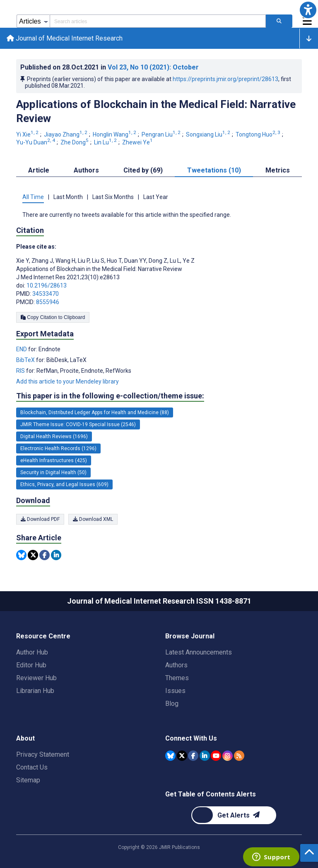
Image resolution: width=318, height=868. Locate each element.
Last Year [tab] (156, 197)
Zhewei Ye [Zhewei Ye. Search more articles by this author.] (138, 142)
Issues (175, 691)
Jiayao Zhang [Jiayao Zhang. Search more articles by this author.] (66, 134)
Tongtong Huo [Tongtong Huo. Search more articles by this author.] (259, 134)
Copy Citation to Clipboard (53, 317)
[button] (308, 10)
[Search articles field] (158, 21)
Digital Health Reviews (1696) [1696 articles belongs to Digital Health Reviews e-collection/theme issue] (54, 436)
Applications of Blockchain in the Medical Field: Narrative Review (156, 111)
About (25, 738)
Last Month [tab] (68, 197)
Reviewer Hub (36, 678)
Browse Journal (190, 636)
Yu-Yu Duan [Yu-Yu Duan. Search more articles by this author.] (36, 142)
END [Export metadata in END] (22, 349)
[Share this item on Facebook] (45, 555)
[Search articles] (279, 21)
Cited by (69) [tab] (143, 170)
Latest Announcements (199, 652)
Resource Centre (43, 636)
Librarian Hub (35, 691)
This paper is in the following (110, 396)
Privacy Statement (43, 754)
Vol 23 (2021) (153, 67)
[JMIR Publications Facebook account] (193, 756)
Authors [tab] (86, 170)
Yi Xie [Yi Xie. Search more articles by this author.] (28, 134)
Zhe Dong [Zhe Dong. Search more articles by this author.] (75, 142)
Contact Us (32, 767)
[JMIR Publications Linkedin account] (205, 756)
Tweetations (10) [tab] (214, 170)
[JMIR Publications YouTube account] (216, 756)
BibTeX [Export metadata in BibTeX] (26, 360)
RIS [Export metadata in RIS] (21, 371)
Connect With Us (191, 738)
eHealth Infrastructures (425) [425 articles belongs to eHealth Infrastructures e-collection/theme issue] (54, 460)
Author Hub (32, 652)
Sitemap (28, 780)
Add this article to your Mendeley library (67, 381)
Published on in (110, 67)
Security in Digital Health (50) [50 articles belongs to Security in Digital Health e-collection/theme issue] (53, 472)
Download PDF (40, 519)
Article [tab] (39, 170)
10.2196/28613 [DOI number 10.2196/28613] (47, 285)
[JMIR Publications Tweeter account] (182, 756)
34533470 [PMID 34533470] (46, 294)
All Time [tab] (33, 197)
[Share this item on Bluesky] (21, 555)
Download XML (93, 519)
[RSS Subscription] (239, 756)
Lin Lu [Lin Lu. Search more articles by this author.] (106, 142)
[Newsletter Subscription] (234, 815)
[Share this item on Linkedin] (56, 555)
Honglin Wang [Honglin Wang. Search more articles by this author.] (115, 134)
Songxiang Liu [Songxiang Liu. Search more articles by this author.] (209, 134)
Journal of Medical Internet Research (65, 38)
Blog (172, 704)
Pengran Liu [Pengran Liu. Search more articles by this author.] (162, 134)
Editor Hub (31, 665)
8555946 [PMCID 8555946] (48, 302)
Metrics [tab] (278, 170)
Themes (177, 678)
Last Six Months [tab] (113, 197)
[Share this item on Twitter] (33, 555)
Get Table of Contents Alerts (211, 794)
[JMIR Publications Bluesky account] (170, 756)
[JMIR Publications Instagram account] (228, 756)
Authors (176, 665)
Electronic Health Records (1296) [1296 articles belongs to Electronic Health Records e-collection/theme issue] (58, 448)
